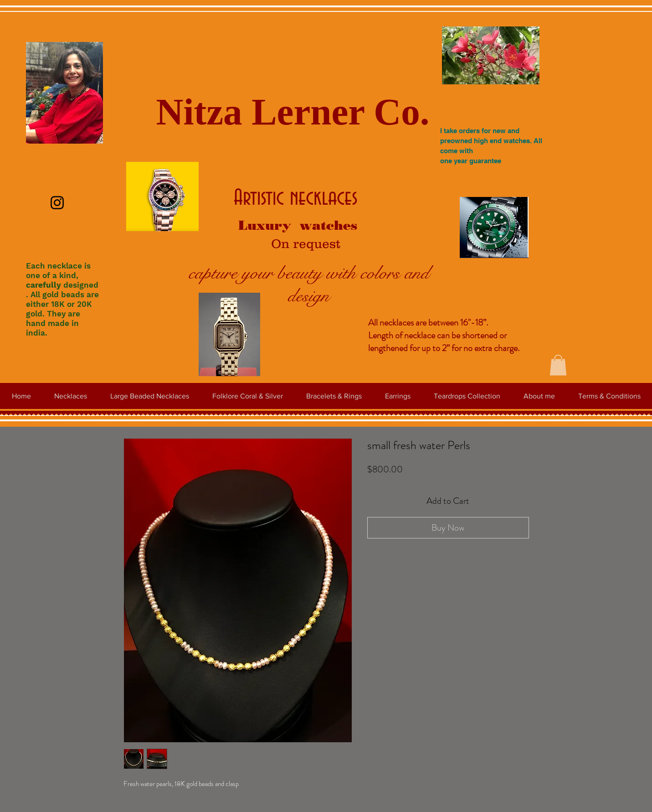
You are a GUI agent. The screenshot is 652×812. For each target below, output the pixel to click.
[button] (558, 365)
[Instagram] (57, 203)
